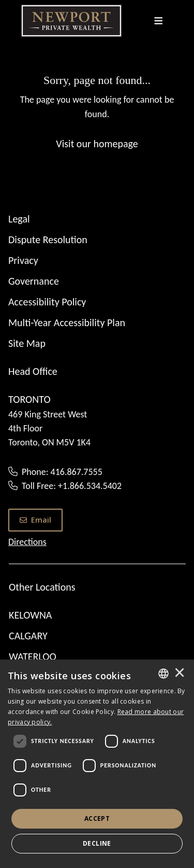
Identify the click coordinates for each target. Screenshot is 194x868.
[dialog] (97, 764)
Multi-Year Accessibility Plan (67, 323)
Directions (27, 542)
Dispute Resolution (48, 240)
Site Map (27, 343)
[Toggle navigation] (159, 21)
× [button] (180, 674)
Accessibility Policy (47, 302)
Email (35, 520)
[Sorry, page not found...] (97, 111)
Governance (34, 281)
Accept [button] (97, 818)
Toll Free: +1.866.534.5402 (72, 486)
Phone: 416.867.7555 (62, 472)
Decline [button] (97, 843)
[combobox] (163, 674)
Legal (19, 219)
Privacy (23, 260)
